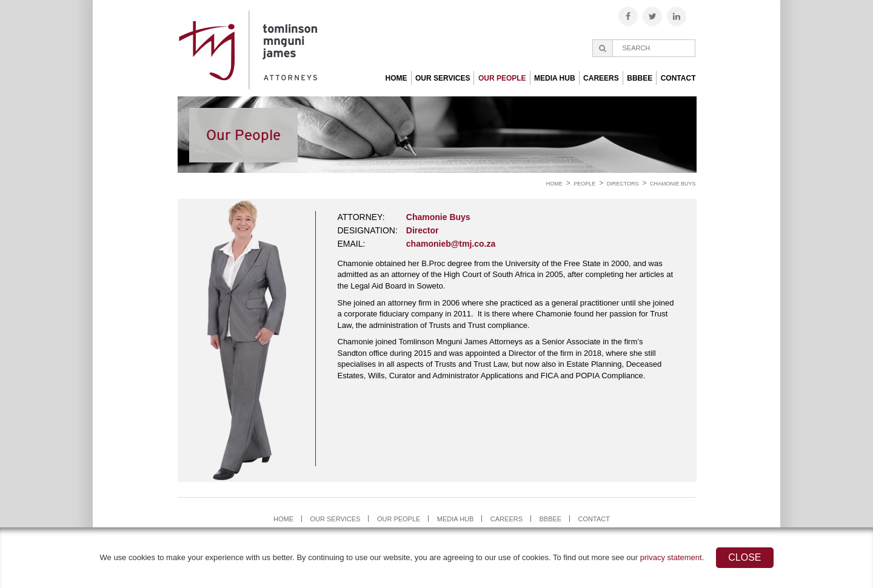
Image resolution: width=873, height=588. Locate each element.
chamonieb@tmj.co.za (451, 244)
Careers (601, 78)
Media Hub (555, 78)
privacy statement (671, 557)
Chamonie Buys (673, 184)
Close (744, 557)
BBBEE (640, 78)
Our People (502, 78)
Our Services (443, 78)
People (584, 184)
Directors (623, 184)
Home (396, 78)
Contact (678, 78)
